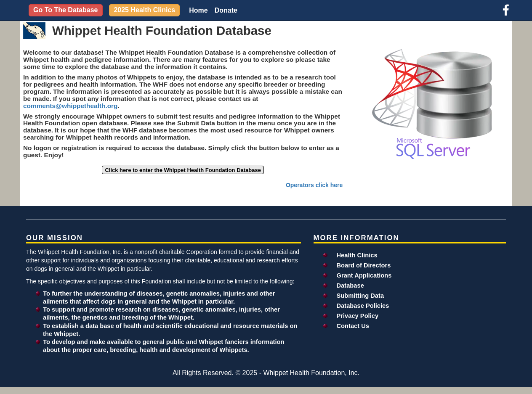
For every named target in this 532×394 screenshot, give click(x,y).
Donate (226, 10)
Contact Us (353, 326)
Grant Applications (364, 275)
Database (350, 286)
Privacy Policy (358, 316)
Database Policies (363, 306)
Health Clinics (357, 255)
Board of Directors (364, 265)
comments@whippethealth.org (70, 106)
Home (198, 10)
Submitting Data (360, 296)
